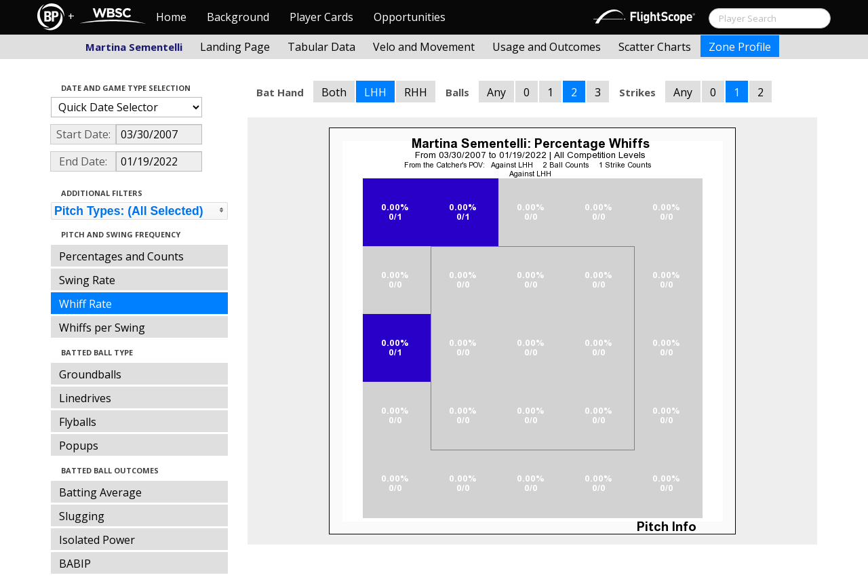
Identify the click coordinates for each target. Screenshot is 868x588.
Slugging (82, 516)
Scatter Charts (655, 47)
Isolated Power (97, 540)
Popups (79, 446)
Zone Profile (740, 47)
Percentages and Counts (121, 256)
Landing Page (235, 47)
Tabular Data (321, 47)
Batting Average (100, 492)
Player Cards (321, 17)
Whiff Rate (85, 304)
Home (171, 17)
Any (496, 92)
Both (334, 92)
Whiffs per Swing (102, 328)
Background (238, 17)
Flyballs (78, 422)
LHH (375, 92)
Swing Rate (87, 280)
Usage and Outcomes (547, 47)
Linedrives (85, 398)
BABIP (75, 564)
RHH (416, 92)
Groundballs (90, 374)
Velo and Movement (424, 47)
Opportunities (410, 17)
